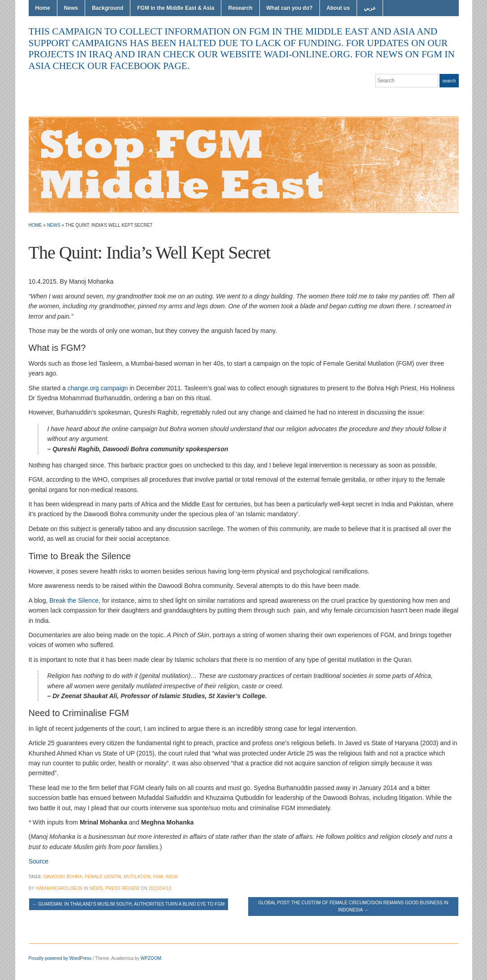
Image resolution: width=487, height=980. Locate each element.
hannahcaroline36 (59, 888)
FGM (158, 877)
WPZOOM (151, 958)
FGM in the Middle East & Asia (176, 8)
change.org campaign (98, 388)
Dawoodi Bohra (63, 877)
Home (43, 8)
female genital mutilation (118, 877)
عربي (370, 8)
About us (338, 8)
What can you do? (290, 8)
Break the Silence (74, 600)
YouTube (454, 99)
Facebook (444, 99)
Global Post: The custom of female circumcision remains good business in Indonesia (353, 906)
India (171, 877)
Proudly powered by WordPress (60, 958)
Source (39, 861)
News (71, 8)
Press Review (122, 888)
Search (449, 81)
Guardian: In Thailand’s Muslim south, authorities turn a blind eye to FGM (129, 904)
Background (108, 8)
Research (240, 8)
